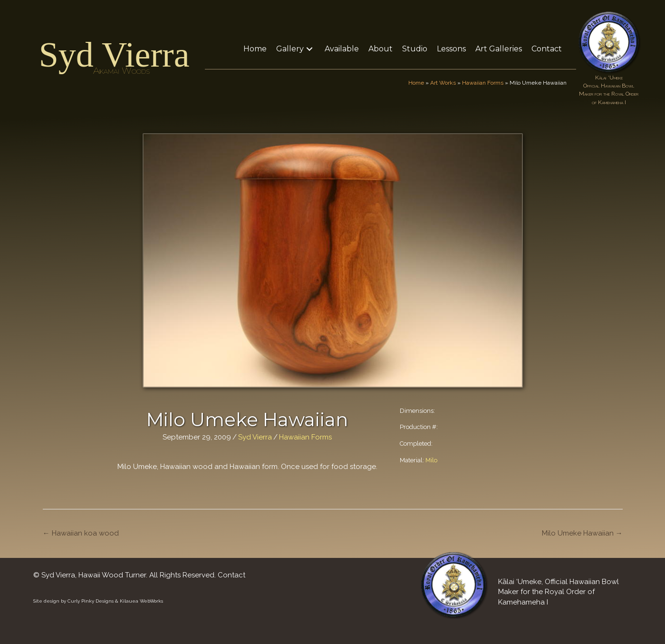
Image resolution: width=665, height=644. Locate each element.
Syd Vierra (114, 55)
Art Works (443, 83)
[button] (309, 49)
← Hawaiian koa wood (81, 533)
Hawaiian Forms (483, 83)
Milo (431, 460)
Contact (231, 575)
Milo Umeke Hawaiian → (582, 533)
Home (416, 83)
